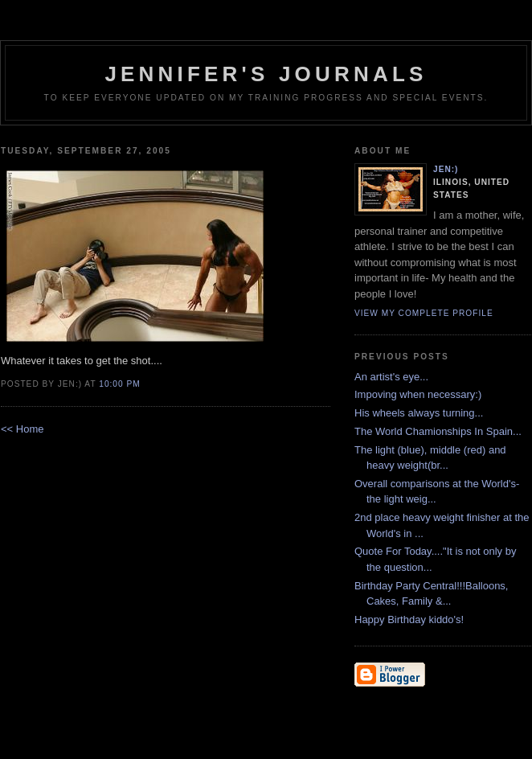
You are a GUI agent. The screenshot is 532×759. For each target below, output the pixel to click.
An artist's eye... (391, 377)
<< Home (22, 429)
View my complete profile (424, 313)
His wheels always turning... (419, 413)
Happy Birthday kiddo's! (409, 620)
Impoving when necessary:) (418, 394)
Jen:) (446, 169)
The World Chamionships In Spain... (438, 431)
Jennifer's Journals (266, 74)
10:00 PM (119, 384)
